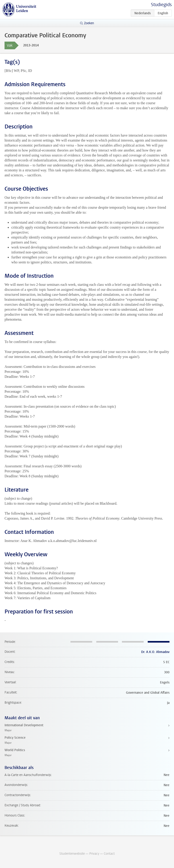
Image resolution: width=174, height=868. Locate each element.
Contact (109, 854)
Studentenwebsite (72, 854)
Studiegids (161, 5)
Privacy (94, 854)
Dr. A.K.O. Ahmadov (155, 652)
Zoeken (89, 23)
